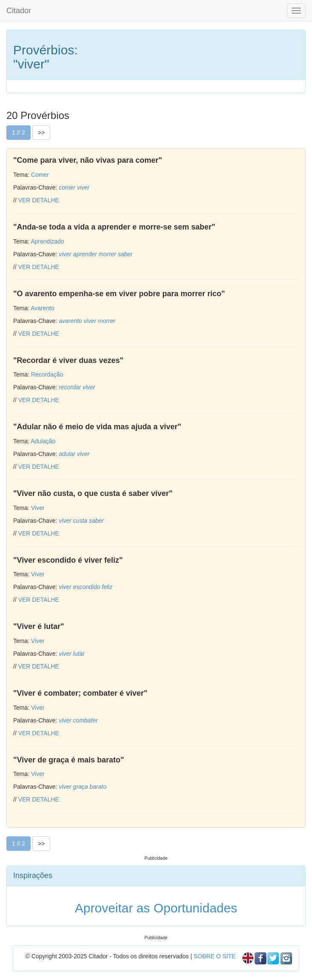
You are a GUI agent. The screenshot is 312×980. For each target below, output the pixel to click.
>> (41, 133)
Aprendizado (47, 241)
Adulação (43, 441)
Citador (19, 11)
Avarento (43, 308)
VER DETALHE (39, 200)
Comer (40, 175)
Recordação (47, 374)
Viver (38, 508)
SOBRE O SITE (214, 956)
